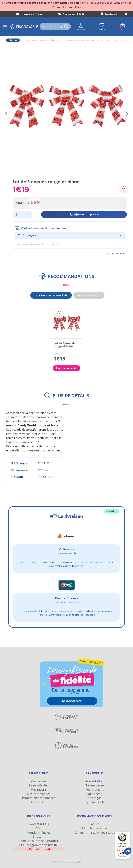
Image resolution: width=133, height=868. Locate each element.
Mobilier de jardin (95, 828)
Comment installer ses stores (94, 832)
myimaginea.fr (94, 802)
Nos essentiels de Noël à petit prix (82, 40)
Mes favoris (39, 790)
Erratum (39, 836)
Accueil (26, 40)
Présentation (94, 781)
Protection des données (39, 798)
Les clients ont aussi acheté (51, 295)
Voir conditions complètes (67, 7)
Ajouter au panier (67, 368)
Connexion (39, 781)
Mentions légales (39, 832)
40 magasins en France (31, 14)
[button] (128, 851)
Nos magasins (95, 785)
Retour (13, 40)
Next (128, 109)
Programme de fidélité (73, 14)
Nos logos (94, 798)
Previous (5, 109)
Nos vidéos (94, 794)
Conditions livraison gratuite (39, 841)
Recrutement (111, 14)
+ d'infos (112, 511)
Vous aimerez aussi (89, 295)
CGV (39, 828)
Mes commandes (39, 794)
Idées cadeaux (40, 40)
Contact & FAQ (39, 824)
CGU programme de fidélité (39, 845)
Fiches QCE (39, 802)
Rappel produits (39, 849)
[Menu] (128, 834)
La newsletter (39, 785)
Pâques (94, 824)
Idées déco (55, 40)
